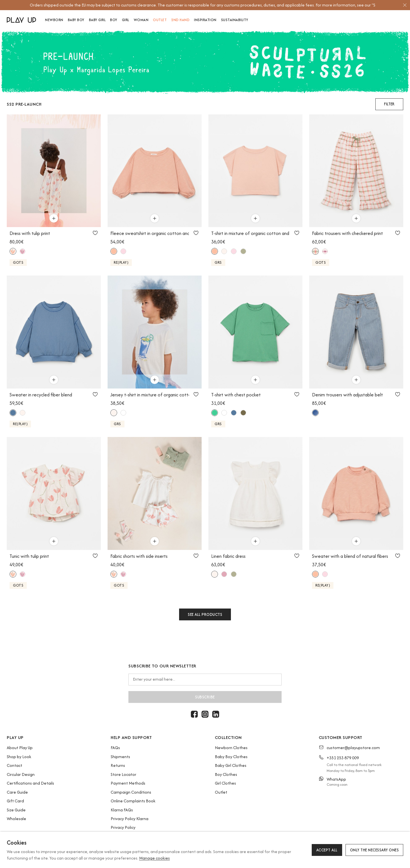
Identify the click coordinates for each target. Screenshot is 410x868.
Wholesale (16, 819)
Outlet (221, 792)
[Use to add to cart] (54, 218)
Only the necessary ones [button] (375, 850)
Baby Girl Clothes (231, 765)
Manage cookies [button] (154, 858)
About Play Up (20, 748)
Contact (15, 765)
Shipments (120, 757)
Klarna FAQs (122, 810)
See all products (205, 614)
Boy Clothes (226, 774)
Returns (118, 765)
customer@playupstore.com (353, 748)
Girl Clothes (225, 783)
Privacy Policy (123, 827)
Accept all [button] (327, 850)
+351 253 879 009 (343, 758)
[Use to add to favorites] (95, 233)
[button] (389, 104)
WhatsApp (336, 779)
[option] (202, 5)
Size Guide (16, 810)
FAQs (115, 748)
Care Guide (17, 792)
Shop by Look (19, 757)
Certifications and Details (30, 783)
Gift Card (15, 801)
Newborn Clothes (231, 748)
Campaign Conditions (131, 792)
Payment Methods (128, 783)
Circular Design (21, 774)
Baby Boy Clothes (231, 757)
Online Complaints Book (133, 801)
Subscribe (205, 697)
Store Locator (123, 774)
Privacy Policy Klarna (130, 819)
